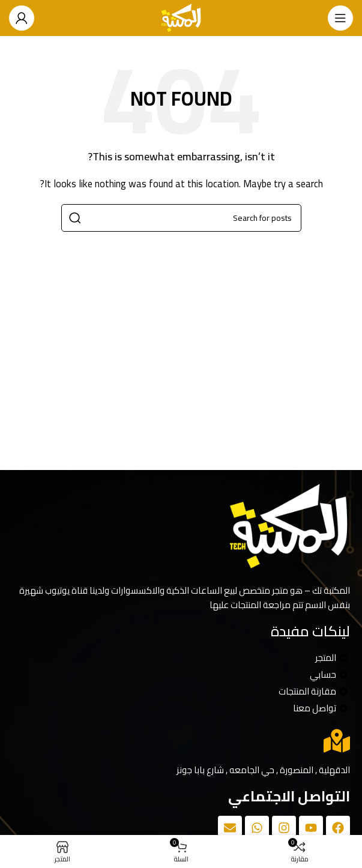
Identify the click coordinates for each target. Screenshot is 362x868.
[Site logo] (181, 17)
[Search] (181, 218)
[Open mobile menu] (340, 18)
